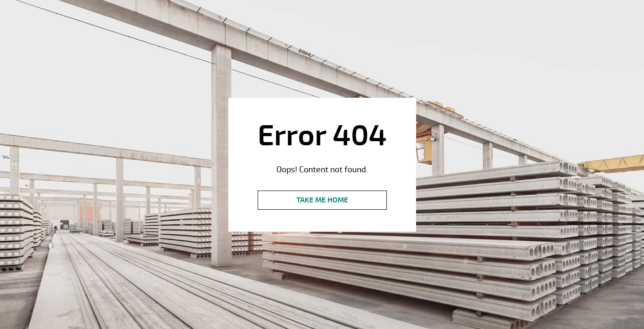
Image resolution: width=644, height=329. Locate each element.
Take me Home (322, 200)
